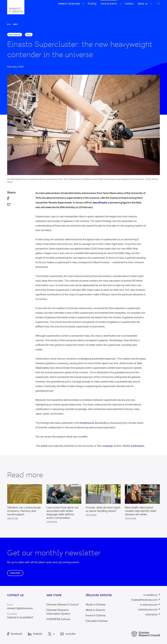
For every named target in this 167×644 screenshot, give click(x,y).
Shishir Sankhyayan (133, 446)
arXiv (85, 437)
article (44, 446)
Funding (92, 4)
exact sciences (15, 35)
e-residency (151, 595)
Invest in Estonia (95, 615)
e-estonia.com (149, 605)
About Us (143, 4)
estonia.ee (151, 614)
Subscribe (15, 573)
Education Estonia (97, 621)
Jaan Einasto (100, 203)
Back (12, 24)
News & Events (109, 4)
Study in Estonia (95, 605)
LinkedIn (35, 634)
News (29, 35)
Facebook (15, 634)
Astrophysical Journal (91, 423)
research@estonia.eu (20, 608)
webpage (108, 446)
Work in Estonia (95, 610)
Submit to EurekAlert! (20, 617)
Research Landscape (69, 4)
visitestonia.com (148, 610)
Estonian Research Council (62, 605)
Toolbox (129, 4)
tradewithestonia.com (144, 600)
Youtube (68, 634)
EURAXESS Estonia (58, 619)
